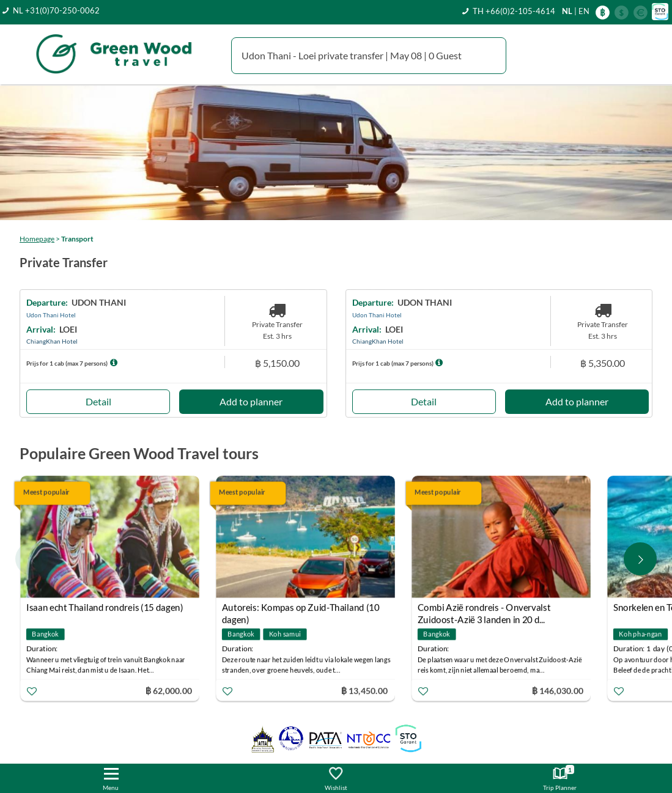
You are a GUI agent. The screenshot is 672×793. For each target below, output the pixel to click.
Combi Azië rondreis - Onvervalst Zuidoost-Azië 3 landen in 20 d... (484, 609)
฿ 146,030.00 (557, 691)
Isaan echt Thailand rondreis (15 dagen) (105, 608)
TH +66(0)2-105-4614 (514, 11)
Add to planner (251, 401)
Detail (98, 401)
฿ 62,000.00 (169, 691)
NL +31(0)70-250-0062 (56, 10)
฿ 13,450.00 (364, 691)
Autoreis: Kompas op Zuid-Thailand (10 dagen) (301, 609)
